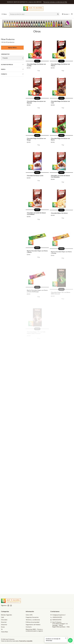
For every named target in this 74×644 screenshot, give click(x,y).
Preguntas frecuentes (32, 617)
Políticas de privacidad (33, 622)
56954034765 (56, 620)
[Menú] (4, 14)
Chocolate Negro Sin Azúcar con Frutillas (36, 65)
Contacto (29, 627)
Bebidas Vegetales (7, 615)
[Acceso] (66, 14)
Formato (12, 74)
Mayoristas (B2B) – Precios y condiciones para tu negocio (34, 630)
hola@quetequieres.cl (58, 615)
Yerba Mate (5, 632)
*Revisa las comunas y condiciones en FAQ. (55, 2)
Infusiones (4, 625)
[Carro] (72, 14)
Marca (12, 69)
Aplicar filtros (12, 48)
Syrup (3, 627)
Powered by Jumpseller (26, 641)
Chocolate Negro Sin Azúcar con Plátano (60, 65)
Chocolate (4, 620)
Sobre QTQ (29, 615)
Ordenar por (5, 54)
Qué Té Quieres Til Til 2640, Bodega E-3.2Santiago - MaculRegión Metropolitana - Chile (60, 625)
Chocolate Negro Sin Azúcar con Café (60, 110)
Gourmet (4, 622)
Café (2, 617)
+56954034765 (56, 617)
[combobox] (34, 14)
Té (2, 629)
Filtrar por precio (12, 65)
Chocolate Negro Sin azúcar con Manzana (36, 108)
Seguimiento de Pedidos (33, 625)
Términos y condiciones (33, 620)
